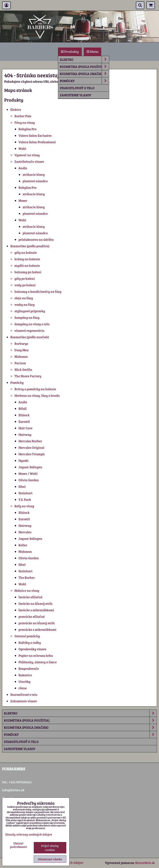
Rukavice (25, 675)
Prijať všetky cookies (50, 848)
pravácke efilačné (32, 616)
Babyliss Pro (27, 129)
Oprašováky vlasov (32, 649)
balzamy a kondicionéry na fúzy (38, 291)
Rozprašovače (29, 668)
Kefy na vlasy (24, 506)
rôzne (23, 688)
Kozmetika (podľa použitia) (84, 67)
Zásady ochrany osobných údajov (29, 834)
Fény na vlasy (25, 122)
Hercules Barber (30, 441)
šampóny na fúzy (27, 317)
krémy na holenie (27, 259)
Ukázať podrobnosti (18, 845)
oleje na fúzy (24, 298)
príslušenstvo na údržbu (36, 239)
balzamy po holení (28, 272)
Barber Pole (23, 116)
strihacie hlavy (34, 174)
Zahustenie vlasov (75, 95)
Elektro (84, 60)
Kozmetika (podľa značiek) (84, 74)
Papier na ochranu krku (36, 655)
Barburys (21, 343)
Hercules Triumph (32, 454)
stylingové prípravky (30, 311)
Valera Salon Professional (37, 142)
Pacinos (20, 363)
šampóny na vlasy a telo (32, 324)
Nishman (21, 356)
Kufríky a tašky (30, 642)
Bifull (23, 408)
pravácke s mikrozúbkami (37, 629)
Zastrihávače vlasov (29, 161)
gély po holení (25, 278)
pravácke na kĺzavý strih (37, 623)
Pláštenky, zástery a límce (38, 662)
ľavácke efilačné (30, 597)
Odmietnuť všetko (50, 859)
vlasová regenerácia (29, 330)
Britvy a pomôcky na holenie (35, 389)
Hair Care (26, 428)
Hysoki (23, 460)
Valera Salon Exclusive (35, 135)
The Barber (27, 577)
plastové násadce (35, 181)
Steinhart (26, 493)
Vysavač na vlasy (27, 155)
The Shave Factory (28, 376)
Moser (23, 200)
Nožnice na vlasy (27, 590)
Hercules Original (31, 447)
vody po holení (25, 285)
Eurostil (24, 421)
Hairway (25, 434)
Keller (23, 545)
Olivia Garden (29, 480)
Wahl (22, 148)
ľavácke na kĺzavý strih (35, 603)
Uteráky (25, 681)
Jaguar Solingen (30, 467)
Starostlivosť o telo (77, 88)
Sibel (22, 486)
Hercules (25, 532)
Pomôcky (84, 81)
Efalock (24, 415)
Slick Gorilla (23, 369)
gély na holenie (26, 252)
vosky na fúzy (25, 304)
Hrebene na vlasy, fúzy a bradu (37, 395)
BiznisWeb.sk (145, 863)
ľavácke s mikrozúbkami (36, 610)
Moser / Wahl (28, 473)
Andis (23, 168)
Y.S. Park (25, 499)
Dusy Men (22, 350)
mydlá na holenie (27, 265)
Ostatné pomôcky (27, 636)
